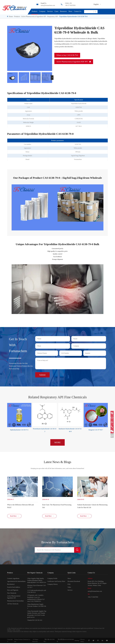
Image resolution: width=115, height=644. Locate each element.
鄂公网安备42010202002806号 (65, 641)
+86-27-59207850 (70, 5)
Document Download (74, 582)
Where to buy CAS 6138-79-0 (67, 55)
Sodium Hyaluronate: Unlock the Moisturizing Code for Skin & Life (92, 506)
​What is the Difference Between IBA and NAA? (20, 506)
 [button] (52, 78)
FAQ (69, 585)
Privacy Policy (83, 641)
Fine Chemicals (12, 594)
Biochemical (11, 585)
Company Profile (52, 579)
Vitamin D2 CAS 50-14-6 (35, 621)
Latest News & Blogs (57, 461)
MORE (57, 441)
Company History (53, 585)
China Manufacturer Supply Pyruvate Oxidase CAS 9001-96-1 (37, 607)
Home (11, 16)
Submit (42, 374)
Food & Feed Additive (14, 588)
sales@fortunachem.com (48, 5)
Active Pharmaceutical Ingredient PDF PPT (74, 62)
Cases (56, 11)
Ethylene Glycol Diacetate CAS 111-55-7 (36, 587)
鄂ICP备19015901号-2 (49, 641)
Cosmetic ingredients (13, 579)
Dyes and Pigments (13, 591)
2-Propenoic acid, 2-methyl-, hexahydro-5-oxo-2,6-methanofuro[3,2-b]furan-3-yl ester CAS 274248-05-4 (36, 599)
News (70, 11)
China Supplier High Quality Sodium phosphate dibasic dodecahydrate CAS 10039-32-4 (37, 581)
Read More (14, 517)
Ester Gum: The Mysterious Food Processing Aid (57, 506)
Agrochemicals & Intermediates (16, 582)
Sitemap (77, 641)
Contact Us (78, 11)
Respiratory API (53, 16)
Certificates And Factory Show (56, 582)
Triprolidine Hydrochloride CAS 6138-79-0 (73, 16)
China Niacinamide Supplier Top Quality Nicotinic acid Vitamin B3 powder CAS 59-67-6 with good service (37, 615)
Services (50, 11)
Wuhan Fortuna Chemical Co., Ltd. (22, 641)
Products (35, 11)
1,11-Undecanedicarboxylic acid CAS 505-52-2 (37, 592)
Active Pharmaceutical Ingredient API (34, 16)
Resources (63, 11)
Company (42, 11)
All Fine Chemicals (13, 605)
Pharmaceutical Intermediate (15, 602)
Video (69, 588)
